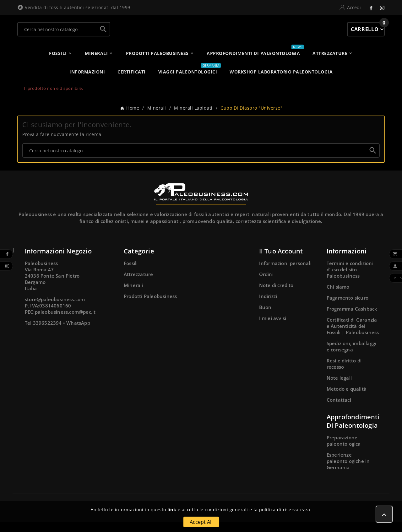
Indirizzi (268, 307)
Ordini (266, 285)
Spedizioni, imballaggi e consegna (351, 357)
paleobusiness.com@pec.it (65, 322)
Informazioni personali (285, 274)
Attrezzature (138, 285)
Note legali (339, 388)
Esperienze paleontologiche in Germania (348, 471)
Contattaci (339, 410)
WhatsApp (78, 333)
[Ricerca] (57, 34)
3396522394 (47, 333)
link (172, 510)
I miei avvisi (273, 328)
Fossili (131, 274)
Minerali (133, 296)
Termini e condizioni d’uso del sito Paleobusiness (350, 280)
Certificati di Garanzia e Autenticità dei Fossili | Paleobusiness (353, 336)
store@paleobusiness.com (55, 310)
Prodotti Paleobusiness (150, 307)
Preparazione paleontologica (344, 451)
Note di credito (276, 296)
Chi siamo (338, 297)
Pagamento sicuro (348, 308)
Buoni (266, 318)
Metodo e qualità (347, 399)
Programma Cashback (352, 319)
